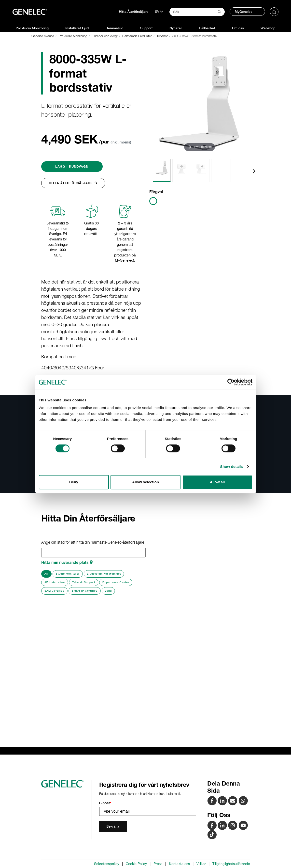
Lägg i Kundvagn (72, 166)
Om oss (238, 28)
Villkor (201, 864)
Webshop (268, 28)
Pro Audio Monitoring (32, 28)
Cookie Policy (136, 864)
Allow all (217, 482)
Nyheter (176, 28)
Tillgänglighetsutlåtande (231, 864)
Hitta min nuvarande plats (67, 562)
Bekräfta (113, 826)
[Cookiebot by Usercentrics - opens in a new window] (231, 382)
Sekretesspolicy (107, 864)
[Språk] (159, 12)
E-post (105, 803)
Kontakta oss (179, 864)
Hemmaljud (114, 28)
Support (146, 28)
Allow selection (145, 482)
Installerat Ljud (77, 28)
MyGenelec (244, 12)
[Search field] (197, 12)
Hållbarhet (207, 28)
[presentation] (254, 171)
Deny (74, 482)
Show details (231, 466)
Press (158, 864)
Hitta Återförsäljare (134, 12)
